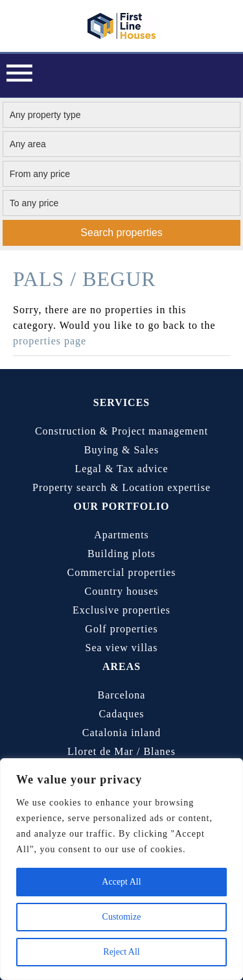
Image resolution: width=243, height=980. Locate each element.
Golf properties (121, 629)
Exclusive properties (121, 610)
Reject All (121, 952)
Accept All (121, 882)
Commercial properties (121, 572)
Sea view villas (122, 648)
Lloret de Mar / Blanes (121, 751)
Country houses (122, 591)
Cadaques (121, 714)
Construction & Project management (121, 431)
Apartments (121, 535)
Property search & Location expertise (121, 487)
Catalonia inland (121, 733)
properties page (50, 341)
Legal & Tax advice (121, 469)
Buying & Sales (121, 450)
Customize (122, 917)
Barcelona (122, 695)
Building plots (121, 554)
